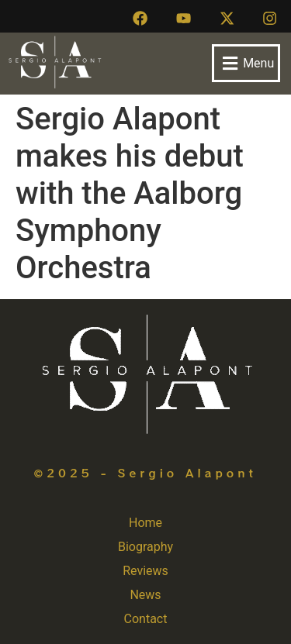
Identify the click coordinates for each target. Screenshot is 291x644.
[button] (246, 63)
